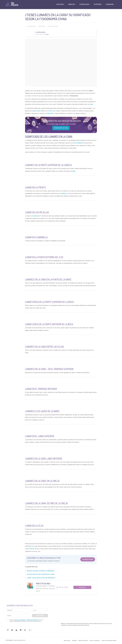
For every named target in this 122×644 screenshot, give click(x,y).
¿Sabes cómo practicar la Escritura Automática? (41, 578)
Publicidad (74, 641)
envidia (73, 171)
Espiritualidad (53, 26)
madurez (64, 193)
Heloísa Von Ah (41, 32)
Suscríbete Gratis (88, 559)
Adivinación (32, 26)
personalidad (78, 143)
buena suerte (37, 111)
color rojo (52, 111)
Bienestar (42, 26)
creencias (32, 549)
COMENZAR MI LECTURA (61, 128)
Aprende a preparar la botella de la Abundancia (41, 571)
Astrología (60, 4)
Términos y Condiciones (95, 641)
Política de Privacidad (83, 641)
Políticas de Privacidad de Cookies (109, 641)
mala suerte (50, 113)
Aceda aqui (82, 587)
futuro (91, 104)
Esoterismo (98, 4)
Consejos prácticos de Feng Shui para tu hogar (41, 574)
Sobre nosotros (67, 641)
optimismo (37, 216)
